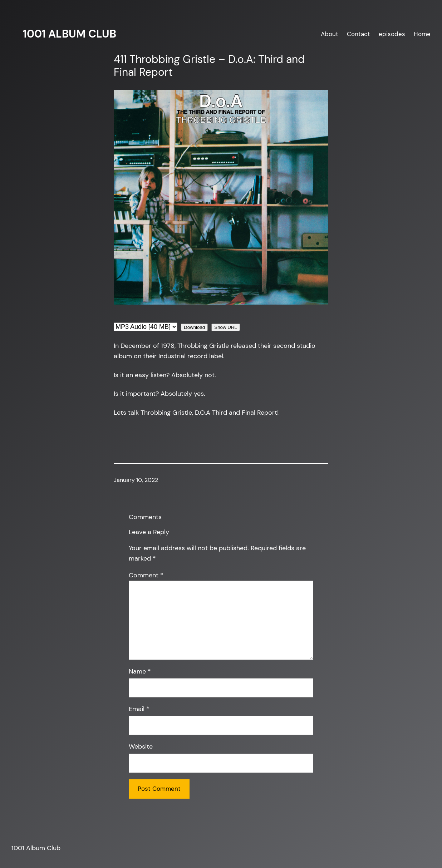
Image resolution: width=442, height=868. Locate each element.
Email (139, 709)
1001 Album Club (70, 34)
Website (141, 746)
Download (194, 327)
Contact (358, 34)
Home (422, 34)
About (330, 34)
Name (140, 671)
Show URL (226, 327)
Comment (146, 575)
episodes (392, 34)
